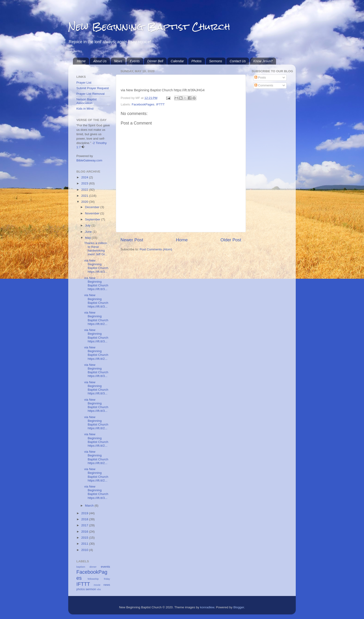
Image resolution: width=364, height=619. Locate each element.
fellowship (93, 579)
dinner (93, 567)
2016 (85, 532)
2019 (85, 513)
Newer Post (132, 240)
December (93, 207)
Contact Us (238, 61)
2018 (85, 519)
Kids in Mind (85, 109)
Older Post (231, 240)
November (93, 213)
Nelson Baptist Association (86, 101)
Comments (264, 85)
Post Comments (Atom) (156, 249)
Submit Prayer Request (93, 88)
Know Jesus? (263, 61)
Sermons (216, 61)
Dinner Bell (155, 61)
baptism (81, 567)
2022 (85, 190)
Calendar (177, 61)
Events (135, 61)
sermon (91, 589)
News (118, 61)
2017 (85, 525)
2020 (85, 202)
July (88, 225)
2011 (85, 544)
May (88, 238)
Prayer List (84, 83)
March (90, 506)
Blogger (239, 607)
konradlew (207, 607)
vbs (99, 589)
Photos (197, 61)
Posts (260, 77)
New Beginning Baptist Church (149, 27)
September (93, 219)
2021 (85, 196)
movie (97, 585)
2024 (85, 177)
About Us (100, 61)
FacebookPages (143, 104)
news (107, 585)
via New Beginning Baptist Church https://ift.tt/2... (96, 318)
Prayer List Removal (91, 94)
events (105, 567)
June (89, 232)
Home (81, 61)
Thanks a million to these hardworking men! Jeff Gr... (96, 249)
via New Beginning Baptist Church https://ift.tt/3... (96, 266)
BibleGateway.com (89, 160)
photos (81, 589)
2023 (85, 183)
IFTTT (160, 104)
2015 (85, 538)
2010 (85, 550)
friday (107, 579)
